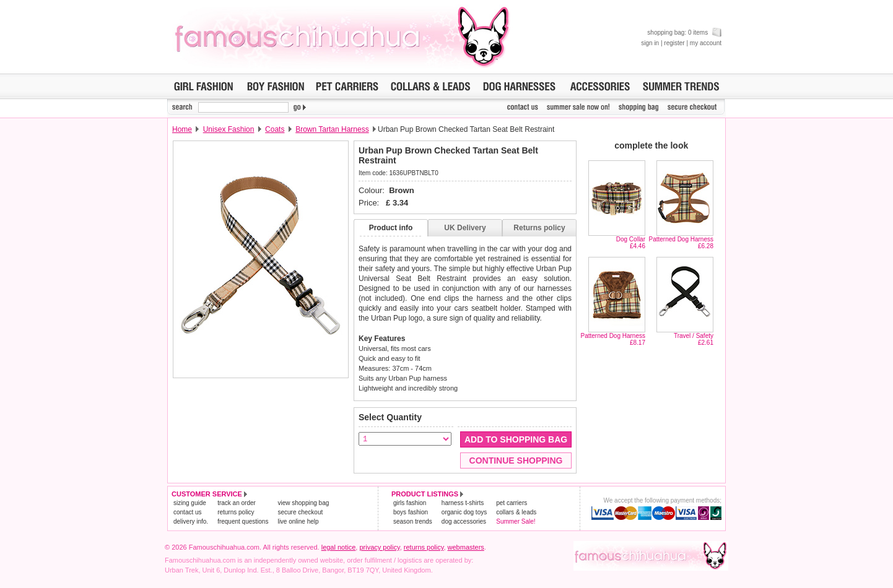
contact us (188, 512)
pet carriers (512, 503)
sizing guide (190, 503)
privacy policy (379, 547)
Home (182, 129)
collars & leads (516, 512)
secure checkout (300, 512)
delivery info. (191, 521)
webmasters (466, 547)
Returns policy (539, 228)
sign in (650, 43)
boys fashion (411, 512)
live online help (298, 521)
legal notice (339, 547)
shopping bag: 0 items (684, 32)
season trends (413, 521)
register (674, 43)
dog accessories (464, 521)
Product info (391, 228)
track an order (237, 503)
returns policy (236, 512)
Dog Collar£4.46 (631, 243)
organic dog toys (464, 512)
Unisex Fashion (229, 129)
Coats (275, 129)
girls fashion (410, 503)
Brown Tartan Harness (332, 129)
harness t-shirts (463, 503)
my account (706, 43)
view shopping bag (303, 503)
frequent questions (243, 521)
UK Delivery (465, 228)
